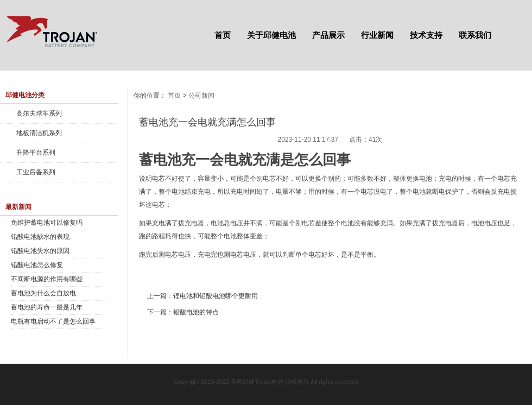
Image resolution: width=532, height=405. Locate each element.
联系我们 (475, 35)
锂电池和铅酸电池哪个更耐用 (216, 296)
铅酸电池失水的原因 (40, 251)
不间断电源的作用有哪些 (47, 279)
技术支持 (426, 35)
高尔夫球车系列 (39, 113)
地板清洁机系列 (39, 133)
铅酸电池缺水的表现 (40, 237)
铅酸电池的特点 (196, 312)
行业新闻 (377, 35)
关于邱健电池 (271, 35)
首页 (223, 35)
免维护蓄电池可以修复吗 (47, 223)
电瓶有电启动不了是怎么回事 (53, 321)
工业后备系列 (36, 172)
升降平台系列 (36, 153)
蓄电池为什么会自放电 (43, 293)
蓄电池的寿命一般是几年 (47, 307)
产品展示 (328, 35)
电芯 (159, 179)
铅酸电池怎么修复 (37, 265)
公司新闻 (201, 96)
